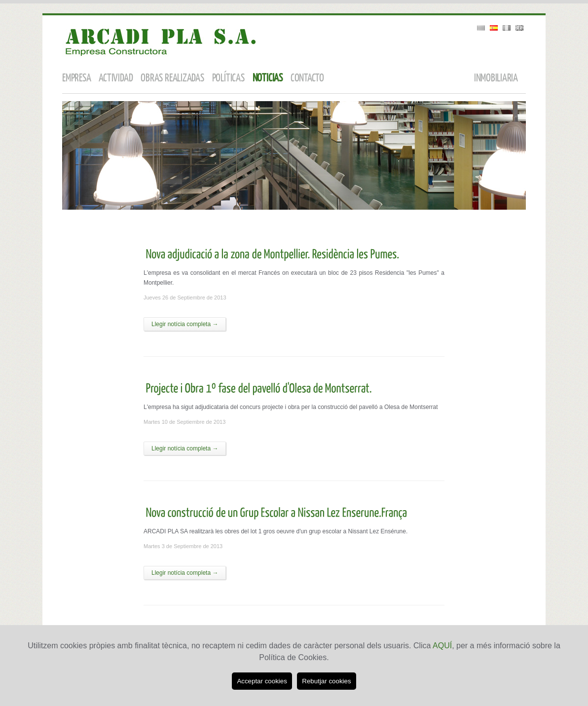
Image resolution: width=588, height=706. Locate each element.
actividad (116, 78)
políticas (228, 78)
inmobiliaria (496, 78)
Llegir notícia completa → (185, 324)
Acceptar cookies (262, 681)
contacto (307, 78)
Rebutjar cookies (326, 681)
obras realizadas (172, 78)
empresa (76, 78)
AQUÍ (442, 646)
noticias (268, 78)
